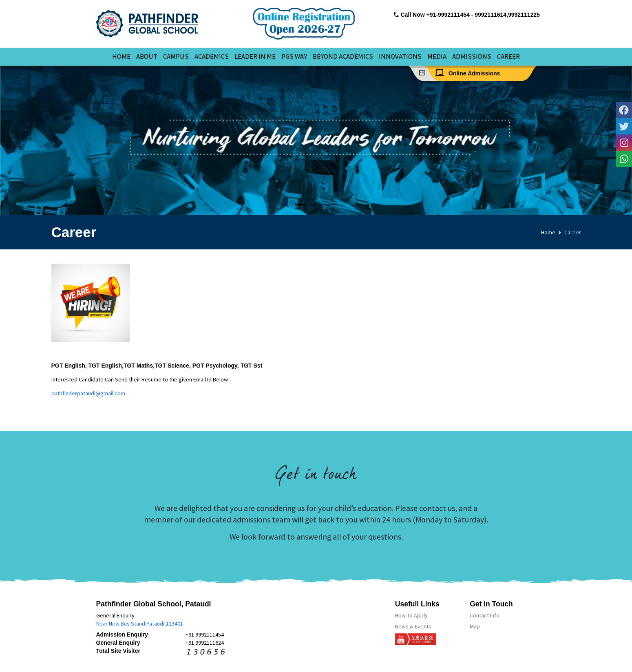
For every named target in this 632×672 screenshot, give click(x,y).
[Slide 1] (301, 205)
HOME (121, 56)
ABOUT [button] (147, 56)
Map (475, 626)
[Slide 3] (331, 205)
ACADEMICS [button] (212, 56)
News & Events (413, 626)
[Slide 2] (316, 205)
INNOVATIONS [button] (400, 56)
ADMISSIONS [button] (472, 56)
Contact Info (485, 615)
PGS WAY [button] (294, 56)
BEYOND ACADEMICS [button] (343, 56)
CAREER (508, 56)
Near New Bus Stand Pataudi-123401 (140, 624)
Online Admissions (470, 73)
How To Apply (411, 615)
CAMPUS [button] (176, 56)
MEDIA (437, 56)
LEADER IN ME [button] (255, 56)
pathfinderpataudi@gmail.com (88, 393)
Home (548, 232)
